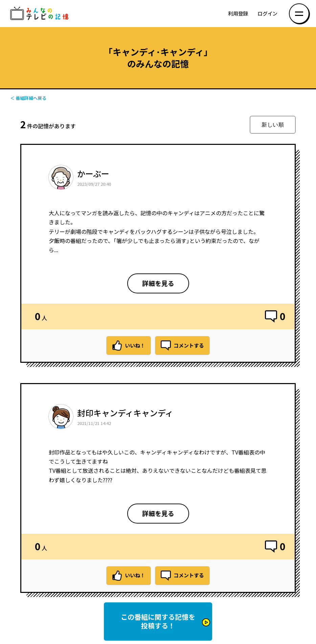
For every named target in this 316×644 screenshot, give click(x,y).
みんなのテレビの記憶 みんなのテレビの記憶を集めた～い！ (41, 14)
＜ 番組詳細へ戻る (28, 98)
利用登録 (238, 14)
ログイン (267, 14)
